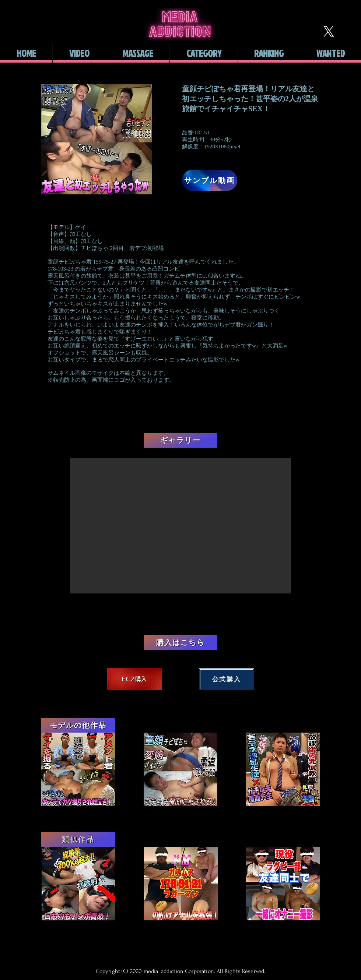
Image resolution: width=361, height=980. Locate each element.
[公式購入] (227, 679)
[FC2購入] (134, 679)
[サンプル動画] (210, 180)
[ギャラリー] (180, 440)
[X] (329, 31)
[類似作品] (78, 839)
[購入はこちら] (180, 642)
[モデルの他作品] (78, 725)
